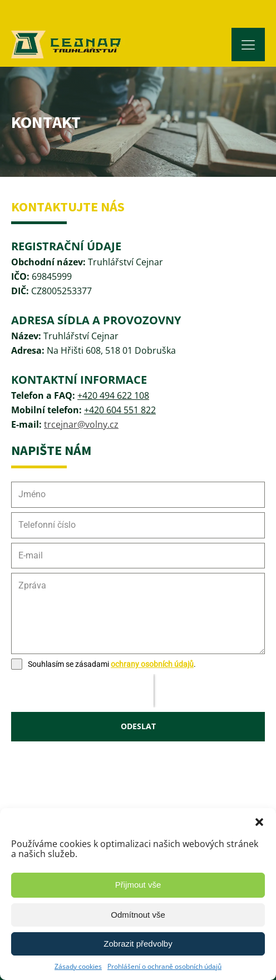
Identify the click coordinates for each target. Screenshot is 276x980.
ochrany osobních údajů (152, 664)
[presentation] (82, 691)
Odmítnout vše (138, 915)
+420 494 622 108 (113, 395)
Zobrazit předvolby (138, 944)
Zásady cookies (78, 966)
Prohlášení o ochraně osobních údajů (164, 966)
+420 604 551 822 (120, 410)
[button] (259, 822)
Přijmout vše (138, 885)
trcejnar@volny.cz (81, 424)
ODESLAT (138, 726)
